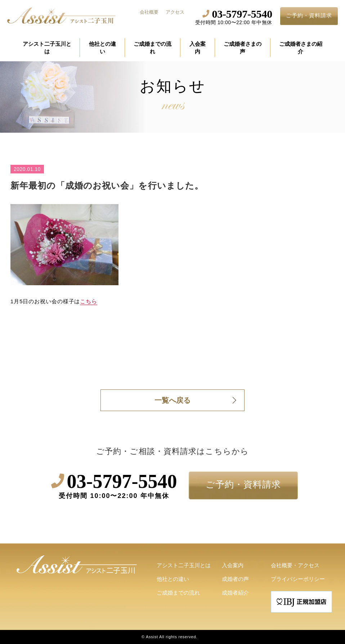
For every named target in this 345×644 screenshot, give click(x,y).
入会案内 (198, 48)
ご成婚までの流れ (153, 48)
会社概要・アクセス (295, 565)
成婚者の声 (235, 579)
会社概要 (149, 12)
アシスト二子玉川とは (47, 48)
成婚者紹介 (235, 593)
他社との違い (102, 48)
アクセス (175, 12)
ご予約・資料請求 (309, 15)
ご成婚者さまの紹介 (301, 48)
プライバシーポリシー (298, 579)
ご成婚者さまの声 (243, 48)
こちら (89, 301)
